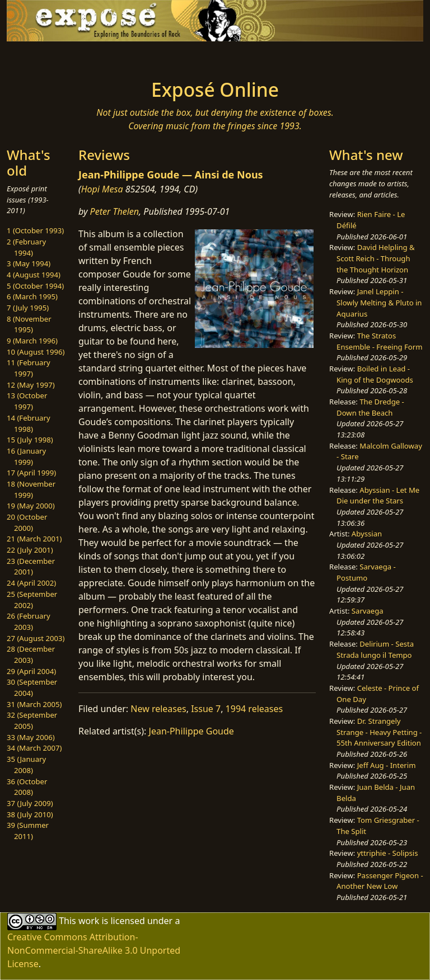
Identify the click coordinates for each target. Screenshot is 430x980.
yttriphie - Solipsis (388, 853)
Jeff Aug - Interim (387, 765)
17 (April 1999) (31, 473)
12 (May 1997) (31, 385)
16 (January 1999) (26, 456)
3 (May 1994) (29, 263)
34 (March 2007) (34, 748)
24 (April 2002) (31, 583)
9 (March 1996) (32, 341)
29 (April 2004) (31, 671)
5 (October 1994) (35, 286)
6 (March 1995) (32, 296)
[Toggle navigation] (43, 57)
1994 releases (254, 709)
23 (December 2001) (31, 567)
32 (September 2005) (32, 720)
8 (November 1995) (29, 324)
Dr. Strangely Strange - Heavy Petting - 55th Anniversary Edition (379, 732)
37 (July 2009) (30, 803)
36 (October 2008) (27, 787)
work (89, 920)
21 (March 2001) (34, 539)
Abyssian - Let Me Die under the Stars (378, 496)
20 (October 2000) (27, 522)
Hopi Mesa (102, 189)
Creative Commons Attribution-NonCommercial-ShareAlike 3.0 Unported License (94, 950)
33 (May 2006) (31, 737)
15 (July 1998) (30, 440)
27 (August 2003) (36, 638)
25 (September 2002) (32, 600)
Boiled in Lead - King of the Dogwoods (375, 374)
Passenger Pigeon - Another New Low (380, 881)
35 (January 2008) (26, 765)
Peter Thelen (115, 211)
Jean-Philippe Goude (191, 731)
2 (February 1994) (26, 247)
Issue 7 (206, 709)
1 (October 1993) (35, 230)
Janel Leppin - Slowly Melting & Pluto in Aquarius (379, 302)
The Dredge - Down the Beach (370, 407)
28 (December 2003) (31, 654)
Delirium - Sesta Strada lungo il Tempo (375, 649)
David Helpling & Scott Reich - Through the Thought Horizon (376, 258)
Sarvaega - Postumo (366, 572)
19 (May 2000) (31, 506)
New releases (158, 709)
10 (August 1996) (36, 352)
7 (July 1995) (28, 308)
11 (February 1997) (29, 368)
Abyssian (367, 534)
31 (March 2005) (34, 704)
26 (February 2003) (29, 621)
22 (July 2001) (30, 550)
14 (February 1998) (29, 423)
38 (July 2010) (30, 814)
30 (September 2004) (32, 687)
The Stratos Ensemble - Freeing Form (379, 341)
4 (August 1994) (34, 275)
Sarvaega (368, 611)
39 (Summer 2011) (28, 831)
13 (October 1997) (27, 401)
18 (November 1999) (31, 489)
